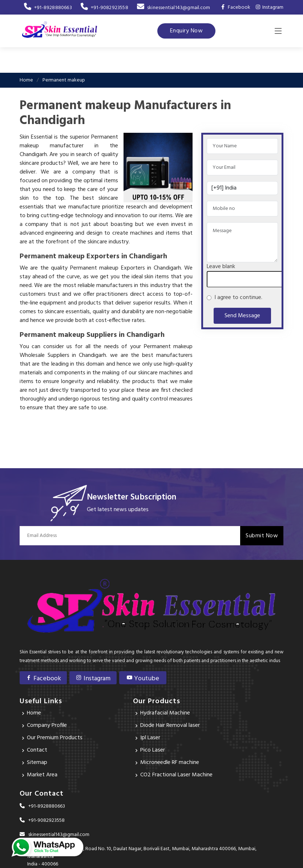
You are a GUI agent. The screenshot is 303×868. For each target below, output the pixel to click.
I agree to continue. (237, 298)
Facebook (43, 679)
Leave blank (221, 267)
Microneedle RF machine (170, 763)
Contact (37, 750)
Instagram (270, 7)
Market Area (42, 775)
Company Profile (47, 726)
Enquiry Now (187, 31)
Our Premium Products (55, 738)
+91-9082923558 (104, 8)
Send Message (242, 316)
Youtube (143, 679)
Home (26, 80)
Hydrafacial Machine (165, 713)
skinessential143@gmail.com (173, 8)
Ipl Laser (150, 738)
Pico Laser (153, 750)
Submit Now (262, 536)
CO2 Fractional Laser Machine (176, 775)
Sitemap (37, 763)
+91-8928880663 (48, 8)
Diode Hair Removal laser (170, 726)
